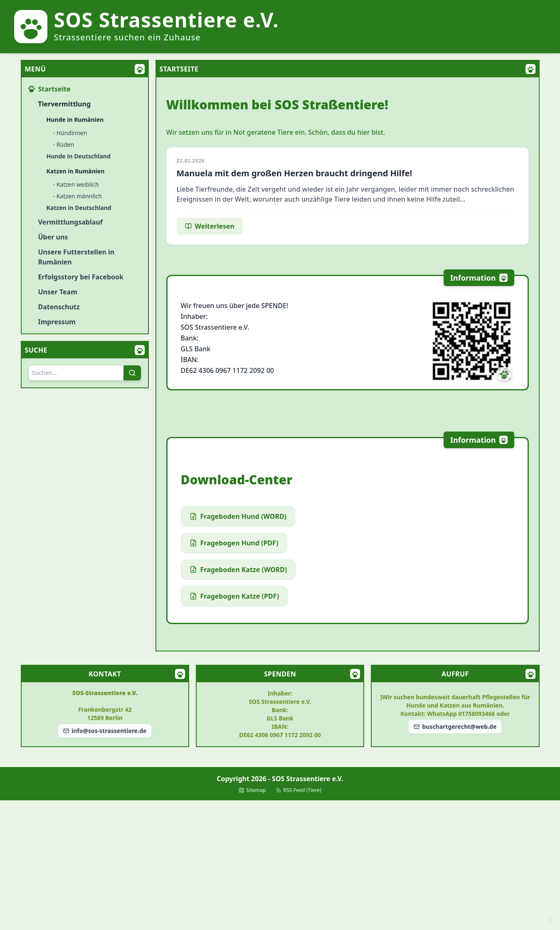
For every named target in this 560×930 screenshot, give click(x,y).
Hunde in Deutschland (79, 156)
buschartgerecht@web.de (455, 726)
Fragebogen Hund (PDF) (234, 543)
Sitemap (252, 790)
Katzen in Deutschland (79, 208)
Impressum (57, 322)
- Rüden (64, 144)
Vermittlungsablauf (70, 222)
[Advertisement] (280, 865)
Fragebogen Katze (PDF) (234, 596)
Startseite (49, 89)
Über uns (53, 237)
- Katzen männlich (78, 196)
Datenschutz (59, 307)
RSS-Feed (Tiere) (298, 790)
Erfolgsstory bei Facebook (81, 277)
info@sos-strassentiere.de (105, 731)
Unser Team (58, 292)
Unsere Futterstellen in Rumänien (76, 257)
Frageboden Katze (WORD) (238, 570)
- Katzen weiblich (76, 184)
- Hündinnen (70, 133)
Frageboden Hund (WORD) (238, 516)
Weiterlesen (210, 226)
